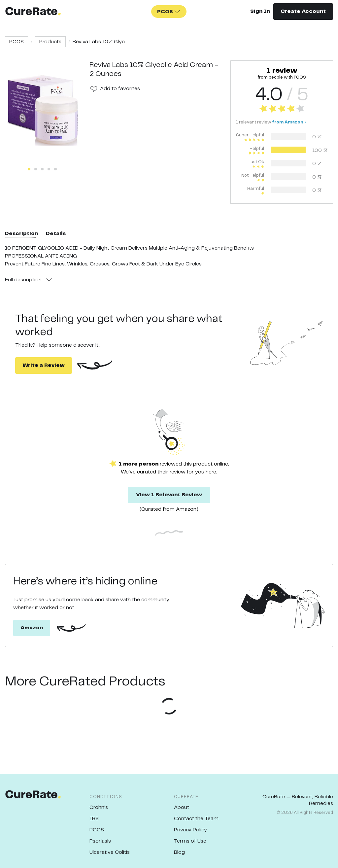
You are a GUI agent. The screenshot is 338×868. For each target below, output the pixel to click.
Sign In (260, 11)
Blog (179, 852)
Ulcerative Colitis (110, 852)
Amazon (32, 628)
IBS (94, 819)
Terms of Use (190, 841)
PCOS (17, 42)
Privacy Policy (190, 830)
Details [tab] (56, 234)
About (182, 807)
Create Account (303, 11)
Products (50, 42)
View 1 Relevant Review (169, 495)
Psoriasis (100, 841)
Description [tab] (21, 234)
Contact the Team (196, 819)
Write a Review (44, 365)
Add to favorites (120, 89)
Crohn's (99, 807)
